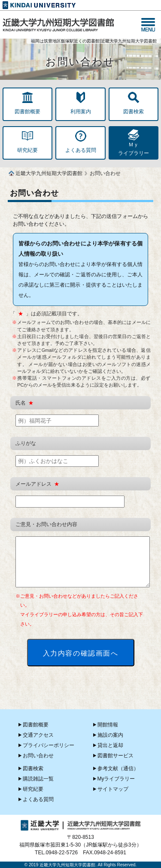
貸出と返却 (110, 745)
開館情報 (108, 725)
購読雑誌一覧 (38, 779)
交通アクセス (38, 735)
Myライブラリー (116, 779)
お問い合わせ (38, 756)
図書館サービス (115, 756)
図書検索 (33, 768)
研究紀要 (33, 789)
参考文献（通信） (118, 768)
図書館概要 (36, 725)
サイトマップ (113, 789)
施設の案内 (110, 735)
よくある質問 (38, 799)
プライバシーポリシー (49, 745)
